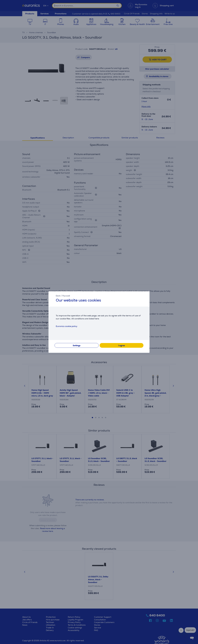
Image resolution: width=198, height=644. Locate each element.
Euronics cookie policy (67, 326)
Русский (66, 296)
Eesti (58, 296)
